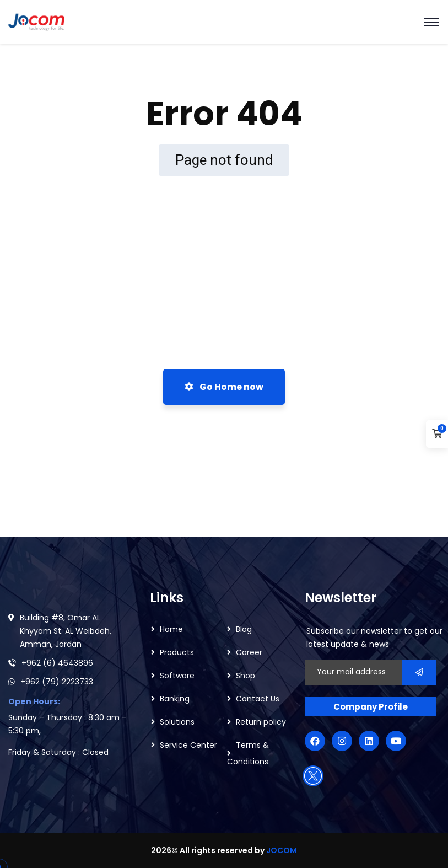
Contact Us (258, 699)
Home (171, 629)
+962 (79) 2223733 (57, 682)
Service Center (188, 745)
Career (249, 652)
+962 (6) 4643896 (57, 663)
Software (177, 676)
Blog (244, 629)
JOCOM (282, 850)
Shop (245, 676)
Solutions (177, 722)
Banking (175, 699)
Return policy (261, 722)
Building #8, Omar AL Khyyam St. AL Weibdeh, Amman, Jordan (66, 631)
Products (177, 652)
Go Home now (224, 387)
